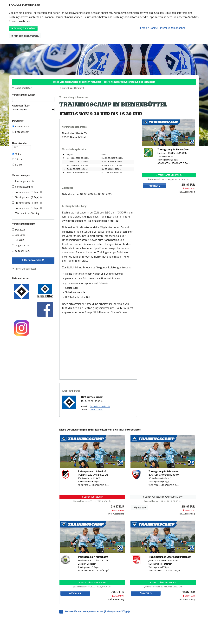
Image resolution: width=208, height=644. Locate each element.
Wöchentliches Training (26, 213)
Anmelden (155, 186)
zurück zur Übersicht (73, 88)
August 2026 (21, 246)
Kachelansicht (21, 127)
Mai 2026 (19, 230)
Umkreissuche (22, 144)
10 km (17, 154)
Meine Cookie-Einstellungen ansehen (162, 28)
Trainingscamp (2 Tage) (27, 192)
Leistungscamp (23, 181)
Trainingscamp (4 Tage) (27, 203)
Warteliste (140, 508)
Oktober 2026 (21, 251)
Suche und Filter (23, 88)
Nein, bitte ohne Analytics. (25, 36)
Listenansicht (21, 132)
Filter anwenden (33, 260)
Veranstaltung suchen (33, 95)
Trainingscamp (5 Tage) (27, 208)
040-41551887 (96, 409)
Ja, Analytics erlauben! (23, 28)
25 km (17, 160)
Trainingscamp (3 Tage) (27, 198)
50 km (17, 165)
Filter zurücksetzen (26, 269)
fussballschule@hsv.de (100, 407)
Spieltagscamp (23, 187)
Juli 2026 (18, 240)
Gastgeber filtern (33, 108)
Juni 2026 (19, 235)
